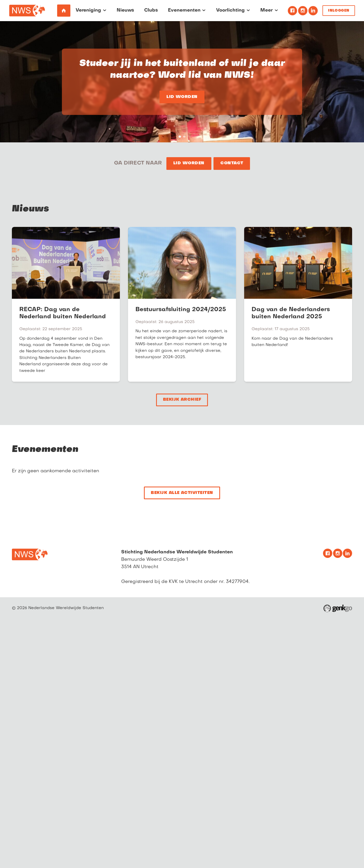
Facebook (292, 11)
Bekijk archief (182, 400)
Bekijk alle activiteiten (182, 493)
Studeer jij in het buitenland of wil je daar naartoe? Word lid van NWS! (180, 137)
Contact (232, 163)
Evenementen (45, 450)
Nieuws (30, 209)
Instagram (303, 11)
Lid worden (182, 97)
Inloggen (339, 11)
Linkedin (313, 11)
